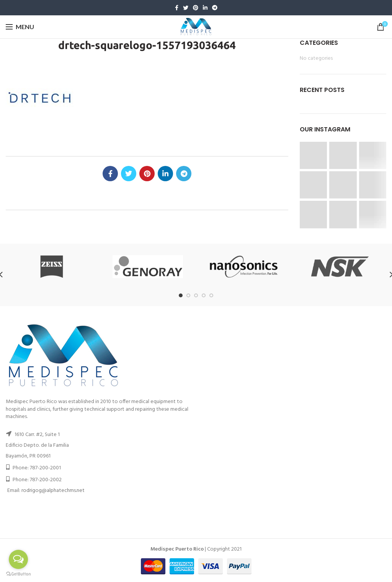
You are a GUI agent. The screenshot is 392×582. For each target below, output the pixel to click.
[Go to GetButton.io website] (18, 574)
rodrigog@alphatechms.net (53, 491)
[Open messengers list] (18, 559)
